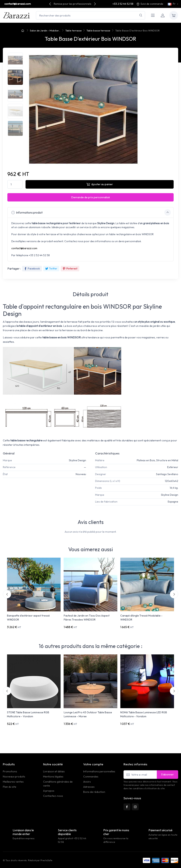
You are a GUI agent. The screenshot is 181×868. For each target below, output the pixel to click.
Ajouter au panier (100, 184)
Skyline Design (77, 460)
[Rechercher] (141, 15)
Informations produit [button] (91, 212)
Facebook (32, 269)
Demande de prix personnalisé (90, 197)
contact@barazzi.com (18, 4)
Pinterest (70, 269)
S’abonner (167, 774)
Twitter (51, 269)
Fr (172, 4)
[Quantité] (15, 184)
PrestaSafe (46, 860)
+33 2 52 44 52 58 (123, 4)
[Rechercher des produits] (90, 15)
